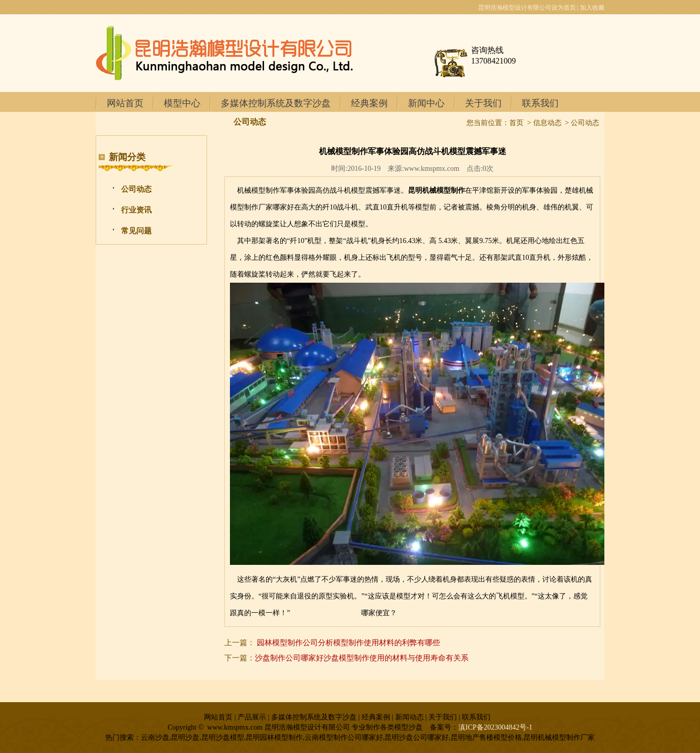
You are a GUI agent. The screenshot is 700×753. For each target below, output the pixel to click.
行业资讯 (136, 210)
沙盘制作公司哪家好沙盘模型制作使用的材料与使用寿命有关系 (362, 658)
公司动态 (136, 189)
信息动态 (547, 123)
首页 (516, 123)
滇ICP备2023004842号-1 (495, 727)
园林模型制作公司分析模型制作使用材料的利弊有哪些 (348, 643)
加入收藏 (592, 8)
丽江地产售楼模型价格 (326, 613)
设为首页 (564, 8)
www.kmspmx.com (432, 169)
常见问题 (136, 231)
